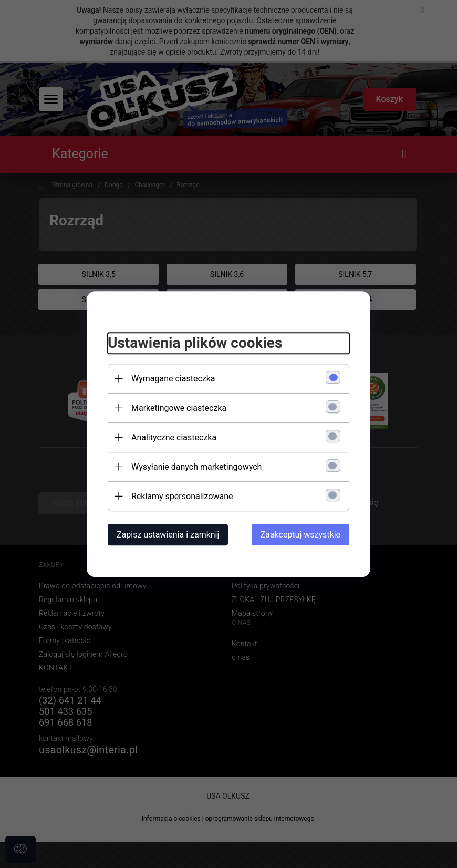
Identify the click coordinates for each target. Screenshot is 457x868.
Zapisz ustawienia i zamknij (168, 535)
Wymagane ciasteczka (173, 379)
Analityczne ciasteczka (174, 437)
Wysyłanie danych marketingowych (196, 467)
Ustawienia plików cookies (195, 343)
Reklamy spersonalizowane (182, 496)
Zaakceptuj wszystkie (300, 535)
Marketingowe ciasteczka (179, 408)
